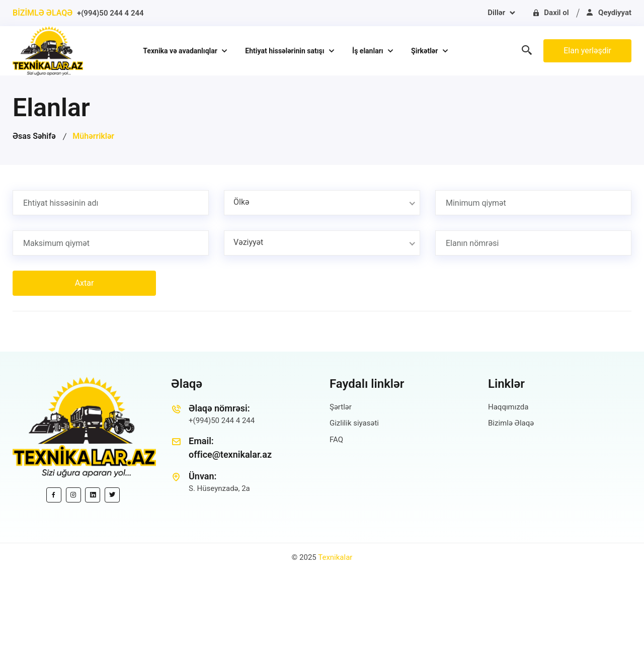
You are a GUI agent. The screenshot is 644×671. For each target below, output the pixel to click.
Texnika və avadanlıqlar (181, 51)
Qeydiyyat (609, 13)
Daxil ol (550, 13)
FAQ (336, 440)
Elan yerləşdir (587, 51)
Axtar (85, 283)
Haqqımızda (508, 407)
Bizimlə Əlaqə (511, 423)
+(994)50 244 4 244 (110, 13)
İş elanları (369, 51)
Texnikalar (335, 557)
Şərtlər (341, 407)
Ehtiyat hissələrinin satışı (286, 51)
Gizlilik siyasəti (354, 423)
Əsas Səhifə (34, 136)
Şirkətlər (425, 51)
